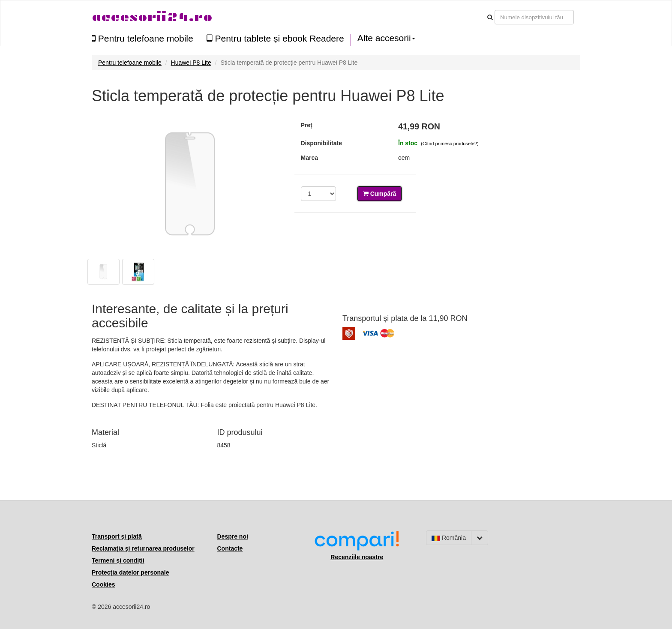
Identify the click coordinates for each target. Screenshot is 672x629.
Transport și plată (117, 536)
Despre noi (233, 536)
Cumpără (380, 194)
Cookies (103, 584)
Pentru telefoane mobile (142, 38)
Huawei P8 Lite (191, 63)
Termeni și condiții (118, 560)
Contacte (230, 548)
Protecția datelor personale (130, 572)
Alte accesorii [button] (386, 38)
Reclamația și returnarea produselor (143, 548)
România (449, 538)
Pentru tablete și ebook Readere (275, 38)
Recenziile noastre (357, 557)
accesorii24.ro (152, 17)
